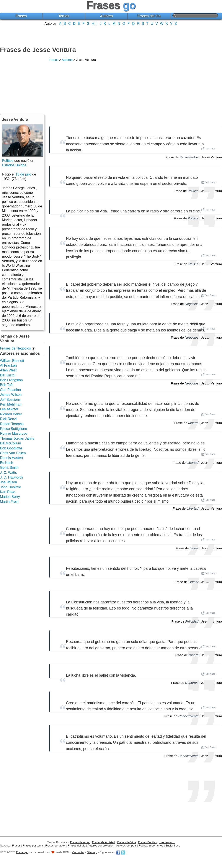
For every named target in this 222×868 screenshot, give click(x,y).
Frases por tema (33, 846)
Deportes (192, 683)
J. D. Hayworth (11, 477)
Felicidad (192, 621)
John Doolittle (11, 487)
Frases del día (149, 16)
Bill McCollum (11, 443)
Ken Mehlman (11, 404)
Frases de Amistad (104, 842)
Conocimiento (188, 716)
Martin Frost (9, 502)
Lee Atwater (9, 409)
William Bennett (12, 361)
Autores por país (126, 846)
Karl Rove (8, 492)
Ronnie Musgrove (14, 433)
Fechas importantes (151, 846)
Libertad (192, 463)
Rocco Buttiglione (14, 429)
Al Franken (8, 365)
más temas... (167, 842)
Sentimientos (189, 157)
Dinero (194, 655)
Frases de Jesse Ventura (38, 50)
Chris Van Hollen (13, 453)
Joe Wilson (8, 482)
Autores (106, 16)
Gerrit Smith (9, 468)
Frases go (22, 852)
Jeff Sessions (10, 400)
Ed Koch (7, 463)
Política (193, 191)
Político (8, 161)
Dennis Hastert (11, 458)
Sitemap (92, 852)
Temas (64, 16)
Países (193, 264)
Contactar (78, 852)
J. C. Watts (8, 473)
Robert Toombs (12, 424)
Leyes (194, 548)
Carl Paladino (10, 390)
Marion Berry (10, 497)
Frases (21, 16)
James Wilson (11, 395)
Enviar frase (173, 846)
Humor (194, 582)
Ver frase (208, 149)
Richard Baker (11, 414)
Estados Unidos (14, 165)
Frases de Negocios (15, 348)
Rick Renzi (8, 419)
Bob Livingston (11, 380)
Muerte (193, 423)
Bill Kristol (8, 375)
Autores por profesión (101, 846)
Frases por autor (55, 846)
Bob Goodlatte (11, 448)
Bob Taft (6, 385)
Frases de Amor (80, 842)
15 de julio (23, 174)
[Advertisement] (111, 35)
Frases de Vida (127, 842)
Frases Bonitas (147, 842)
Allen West (8, 370)
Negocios (192, 304)
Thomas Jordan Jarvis (17, 438)
